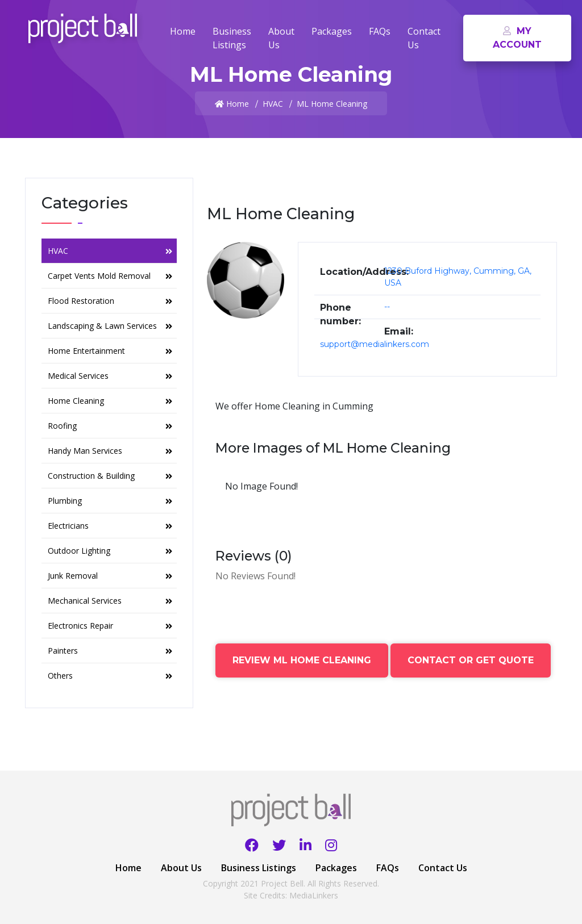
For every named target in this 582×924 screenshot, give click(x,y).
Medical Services (110, 376)
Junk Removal (110, 576)
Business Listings (232, 38)
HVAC (273, 104)
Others (110, 676)
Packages (332, 31)
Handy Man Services (110, 451)
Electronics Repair (110, 626)
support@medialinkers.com (375, 344)
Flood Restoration (110, 301)
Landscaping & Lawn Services (110, 326)
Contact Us (424, 38)
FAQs (380, 31)
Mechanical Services (110, 601)
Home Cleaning (110, 401)
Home (183, 31)
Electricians (110, 526)
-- (387, 307)
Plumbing (110, 501)
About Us (281, 38)
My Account (517, 38)
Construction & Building (110, 476)
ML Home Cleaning (332, 104)
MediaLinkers (314, 895)
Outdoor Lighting (110, 551)
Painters (110, 651)
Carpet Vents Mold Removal (110, 276)
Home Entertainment (110, 351)
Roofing (110, 426)
